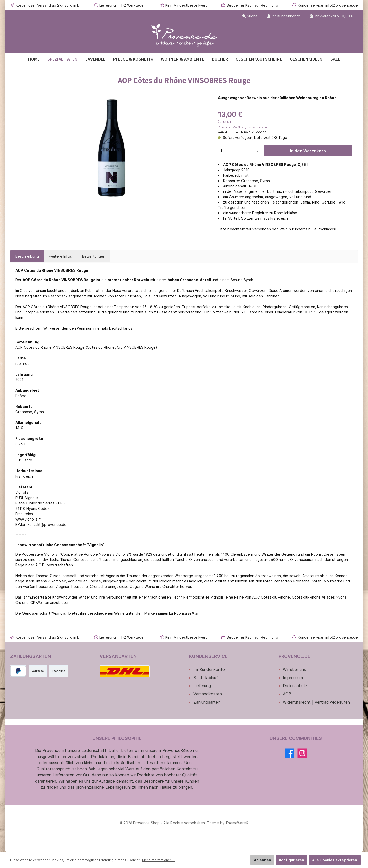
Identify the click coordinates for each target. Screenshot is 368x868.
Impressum (293, 678)
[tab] (27, 256)
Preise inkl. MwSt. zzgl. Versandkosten (242, 127)
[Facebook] (289, 753)
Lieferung (202, 686)
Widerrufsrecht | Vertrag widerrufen (316, 702)
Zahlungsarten (207, 702)
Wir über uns (294, 669)
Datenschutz (295, 686)
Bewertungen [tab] (94, 256)
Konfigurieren (292, 860)
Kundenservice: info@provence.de (328, 5)
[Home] (34, 59)
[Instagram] (302, 753)
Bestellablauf (206, 678)
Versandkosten (208, 694)
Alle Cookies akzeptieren (335, 860)
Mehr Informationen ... (158, 860)
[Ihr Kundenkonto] (284, 16)
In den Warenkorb (308, 151)
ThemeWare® (237, 823)
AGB (287, 694)
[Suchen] (250, 16)
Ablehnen (262, 860)
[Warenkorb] (332, 16)
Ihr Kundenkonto (209, 669)
